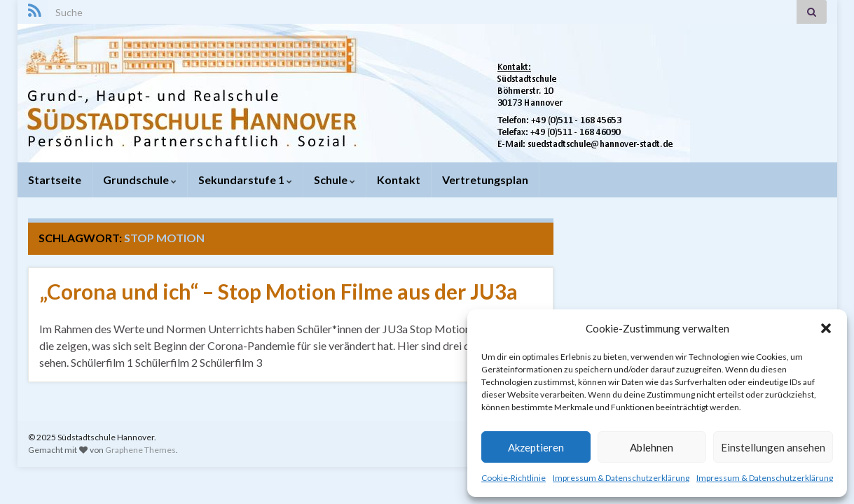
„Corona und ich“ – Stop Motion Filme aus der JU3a (278, 291)
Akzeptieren (536, 447)
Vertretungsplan (485, 180)
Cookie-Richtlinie (514, 478)
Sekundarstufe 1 (245, 180)
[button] (826, 328)
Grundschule (140, 180)
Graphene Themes (140, 450)
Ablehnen (652, 447)
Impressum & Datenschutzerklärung (621, 478)
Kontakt (399, 180)
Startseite (55, 180)
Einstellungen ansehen (773, 447)
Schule (335, 180)
